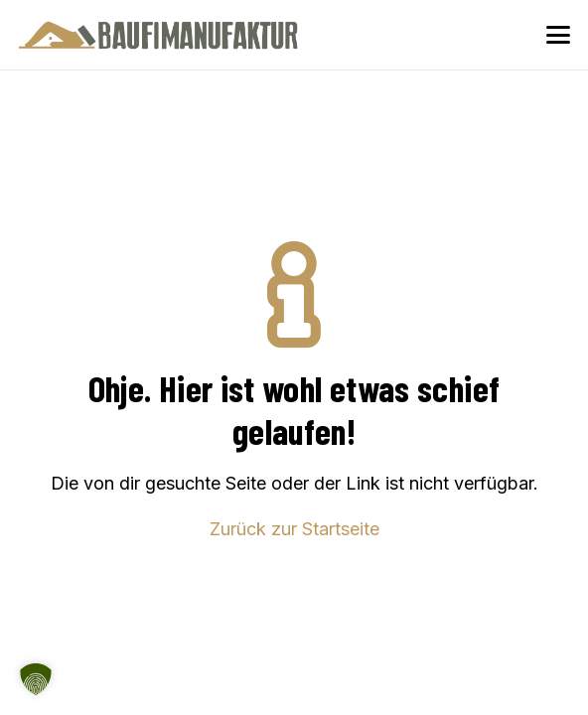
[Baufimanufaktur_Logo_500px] (158, 35)
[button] (559, 35)
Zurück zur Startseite (294, 529)
